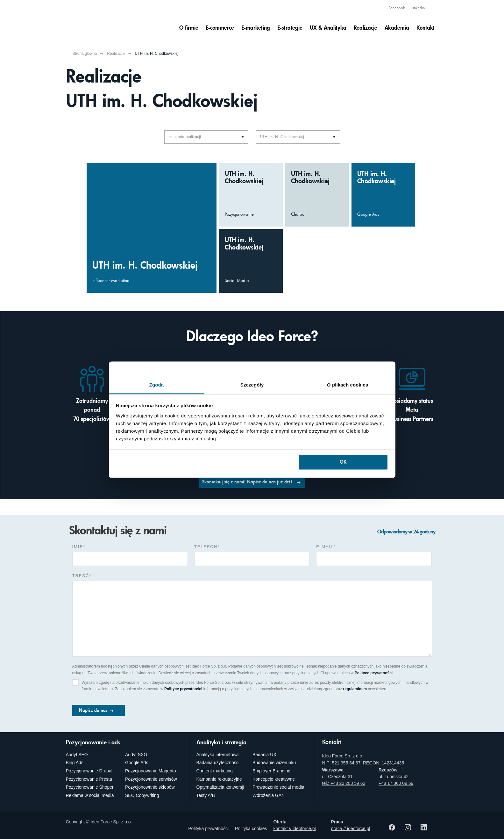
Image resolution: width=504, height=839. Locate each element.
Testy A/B (206, 795)
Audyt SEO (77, 755)
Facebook (397, 8)
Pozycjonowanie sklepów (150, 787)
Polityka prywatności (208, 828)
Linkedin (418, 8)
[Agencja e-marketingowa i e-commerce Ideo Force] (106, 18)
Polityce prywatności (183, 689)
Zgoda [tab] (157, 384)
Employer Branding (271, 771)
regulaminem (355, 689)
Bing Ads (75, 763)
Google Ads (137, 763)
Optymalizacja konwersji (220, 787)
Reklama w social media (90, 795)
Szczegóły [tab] (252, 384)
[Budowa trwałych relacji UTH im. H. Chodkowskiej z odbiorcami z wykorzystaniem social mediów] (251, 261)
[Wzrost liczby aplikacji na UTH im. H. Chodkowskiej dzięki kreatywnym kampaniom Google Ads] (383, 195)
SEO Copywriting (142, 795)
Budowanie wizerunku (274, 763)
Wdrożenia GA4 (268, 795)
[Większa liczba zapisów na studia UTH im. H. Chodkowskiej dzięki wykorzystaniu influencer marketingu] (152, 228)
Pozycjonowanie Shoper (90, 787)
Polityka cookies (251, 828)
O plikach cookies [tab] (348, 384)
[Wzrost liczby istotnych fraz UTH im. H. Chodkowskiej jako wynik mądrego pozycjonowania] (251, 195)
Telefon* (207, 547)
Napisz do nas (93, 711)
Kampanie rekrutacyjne (219, 779)
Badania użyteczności (218, 763)
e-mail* (326, 547)
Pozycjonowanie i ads (93, 743)
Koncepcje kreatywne (274, 779)
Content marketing (215, 771)
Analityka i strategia (221, 743)
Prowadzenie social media (278, 787)
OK (343, 463)
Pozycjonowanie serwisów (151, 779)
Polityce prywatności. (374, 673)
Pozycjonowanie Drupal (89, 771)
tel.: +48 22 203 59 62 (344, 783)
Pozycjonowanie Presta (89, 779)
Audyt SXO (136, 755)
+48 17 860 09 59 (396, 783)
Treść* (82, 576)
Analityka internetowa (218, 755)
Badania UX (264, 755)
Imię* (79, 547)
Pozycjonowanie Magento (151, 771)
